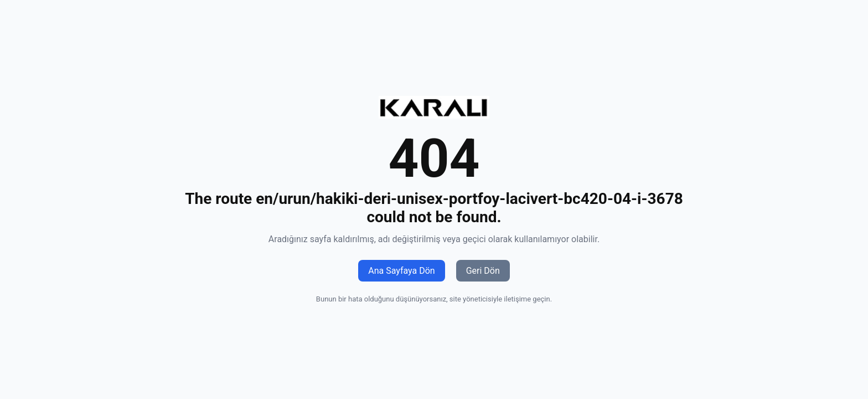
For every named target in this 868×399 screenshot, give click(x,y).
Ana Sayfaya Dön (401, 271)
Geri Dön (483, 271)
